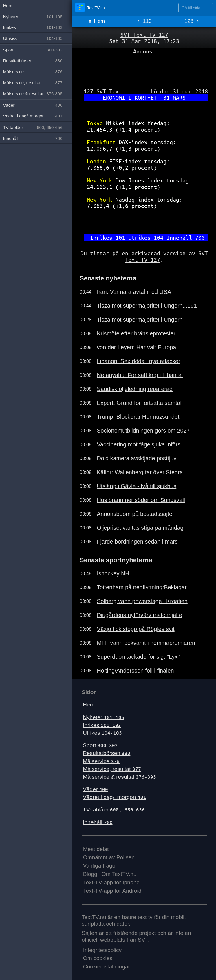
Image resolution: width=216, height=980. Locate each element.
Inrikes (102, 725)
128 (192, 21)
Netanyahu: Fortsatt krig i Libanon (140, 375)
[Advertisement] (144, 69)
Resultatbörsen (107, 753)
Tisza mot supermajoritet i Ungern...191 (147, 306)
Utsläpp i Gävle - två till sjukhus (137, 486)
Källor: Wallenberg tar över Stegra (140, 472)
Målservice (101, 761)
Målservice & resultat (119, 777)
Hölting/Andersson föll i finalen (135, 671)
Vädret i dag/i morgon (115, 797)
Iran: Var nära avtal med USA (134, 292)
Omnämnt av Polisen (109, 857)
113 (144, 21)
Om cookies (98, 958)
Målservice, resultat (112, 769)
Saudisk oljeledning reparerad (135, 389)
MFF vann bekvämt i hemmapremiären (146, 643)
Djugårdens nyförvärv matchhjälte (139, 615)
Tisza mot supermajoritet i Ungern (140, 320)
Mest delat (96, 849)
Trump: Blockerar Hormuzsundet (138, 417)
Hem (96, 21)
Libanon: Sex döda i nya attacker (138, 361)
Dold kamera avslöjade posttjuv (137, 458)
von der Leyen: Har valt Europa (136, 347)
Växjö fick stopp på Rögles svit (136, 629)
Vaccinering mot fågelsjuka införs (139, 444)
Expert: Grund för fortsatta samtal (139, 403)
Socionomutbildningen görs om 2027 (143, 431)
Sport (100, 745)
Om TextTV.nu (119, 874)
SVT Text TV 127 (144, 35)
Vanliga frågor (100, 866)
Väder (95, 789)
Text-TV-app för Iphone (111, 882)
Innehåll (98, 822)
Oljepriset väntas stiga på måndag (140, 528)
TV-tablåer (114, 810)
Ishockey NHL (115, 573)
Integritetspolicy (102, 950)
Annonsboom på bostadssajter (135, 514)
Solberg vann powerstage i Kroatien (142, 601)
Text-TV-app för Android (112, 891)
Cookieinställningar (107, 967)
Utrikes (102, 733)
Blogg (90, 874)
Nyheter (104, 717)
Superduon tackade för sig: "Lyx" (138, 657)
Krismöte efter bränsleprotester (136, 333)
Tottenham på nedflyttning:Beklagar (142, 587)
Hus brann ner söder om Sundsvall (141, 500)
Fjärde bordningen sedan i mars (137, 542)
